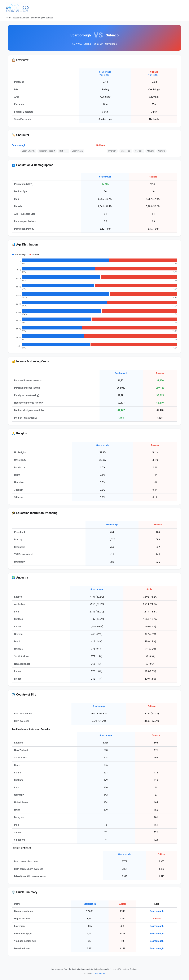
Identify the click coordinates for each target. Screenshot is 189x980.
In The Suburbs (98, 974)
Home (9, 18)
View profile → (105, 75)
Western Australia (21, 18)
